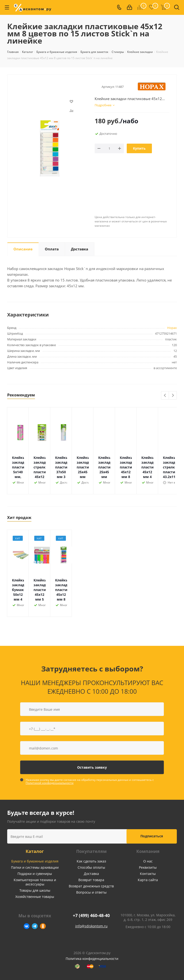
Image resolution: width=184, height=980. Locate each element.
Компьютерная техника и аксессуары (35, 882)
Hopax (172, 328)
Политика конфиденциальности (92, 959)
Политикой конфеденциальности (50, 783)
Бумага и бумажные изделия (35, 861)
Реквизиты (148, 867)
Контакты (148, 874)
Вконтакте (27, 926)
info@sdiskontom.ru (91, 926)
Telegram (35, 926)
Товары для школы (35, 890)
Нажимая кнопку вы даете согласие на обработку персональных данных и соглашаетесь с (90, 781)
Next (173, 396)
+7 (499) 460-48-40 (91, 915)
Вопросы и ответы (91, 892)
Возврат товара (91, 880)
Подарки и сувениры (35, 874)
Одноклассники (43, 926)
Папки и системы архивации (35, 867)
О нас (148, 861)
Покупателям (91, 851)
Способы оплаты (91, 867)
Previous (165, 396)
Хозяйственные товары (35, 897)
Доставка (91, 874)
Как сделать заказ (91, 861)
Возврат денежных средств (91, 886)
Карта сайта (148, 880)
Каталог (35, 851)
